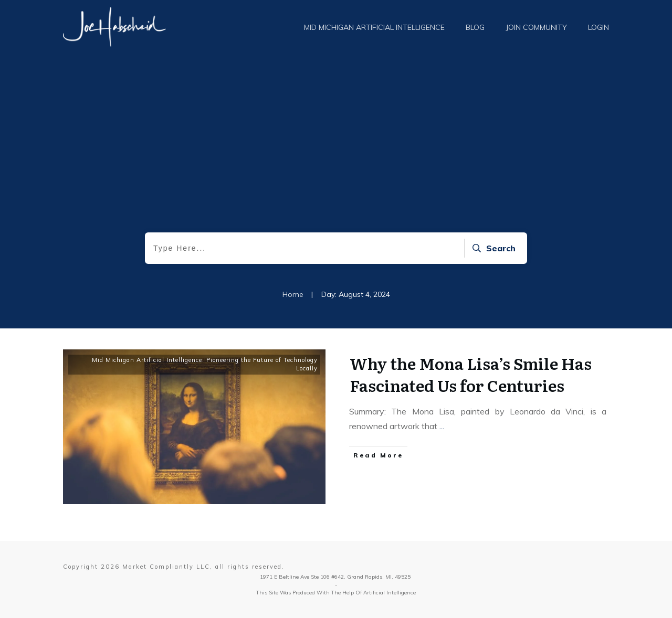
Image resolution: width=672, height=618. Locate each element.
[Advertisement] (336, 154)
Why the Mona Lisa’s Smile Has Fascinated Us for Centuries (471, 374)
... (442, 426)
